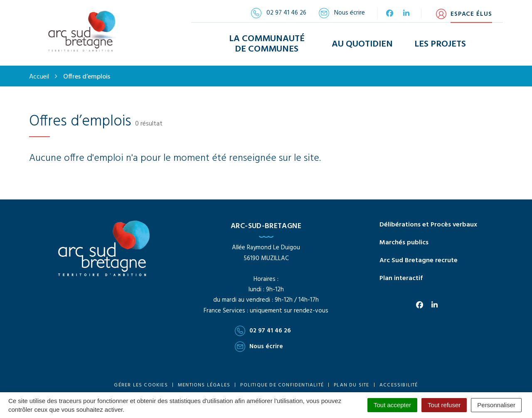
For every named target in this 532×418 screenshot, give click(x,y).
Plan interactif (401, 276)
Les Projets (440, 43)
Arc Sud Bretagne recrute (419, 258)
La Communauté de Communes (267, 43)
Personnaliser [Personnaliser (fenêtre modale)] (496, 405)
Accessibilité (399, 384)
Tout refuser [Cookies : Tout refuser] (444, 405)
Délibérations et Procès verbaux (428, 223)
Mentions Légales (204, 384)
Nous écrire (259, 344)
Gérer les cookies (141, 384)
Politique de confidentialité (282, 384)
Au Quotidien (362, 43)
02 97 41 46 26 (263, 329)
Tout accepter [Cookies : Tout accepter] (392, 405)
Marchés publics (404, 241)
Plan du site (351, 384)
